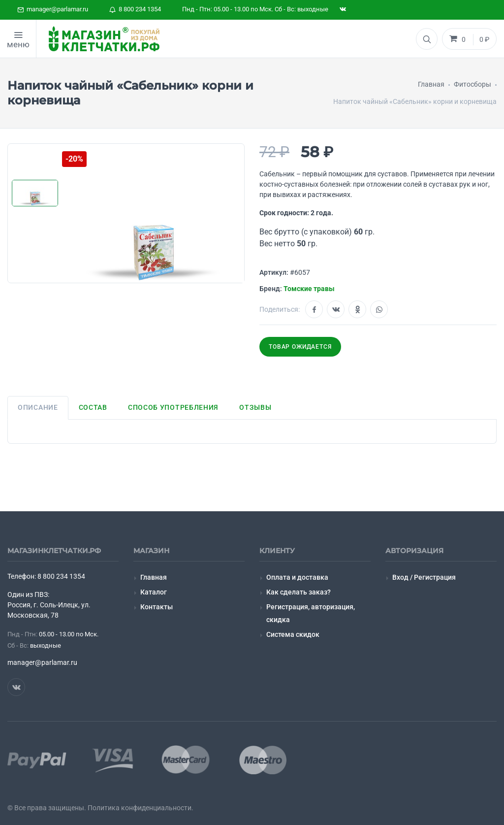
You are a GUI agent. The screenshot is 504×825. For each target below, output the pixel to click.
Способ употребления (173, 407)
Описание (38, 407)
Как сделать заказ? (299, 592)
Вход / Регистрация (424, 577)
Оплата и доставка (297, 577)
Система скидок (293, 634)
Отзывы (255, 407)
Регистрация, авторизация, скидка (311, 613)
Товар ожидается (300, 347)
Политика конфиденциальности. (141, 808)
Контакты (157, 607)
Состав (93, 407)
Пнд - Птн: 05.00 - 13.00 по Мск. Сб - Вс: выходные (255, 9)
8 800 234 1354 (135, 9)
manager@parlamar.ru (53, 9)
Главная (154, 577)
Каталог (154, 592)
